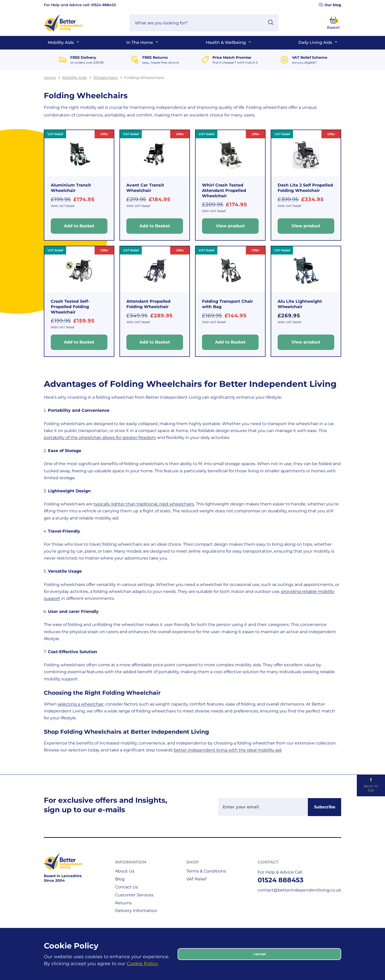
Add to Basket (79, 226)
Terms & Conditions (206, 871)
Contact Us (126, 887)
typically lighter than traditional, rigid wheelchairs (144, 504)
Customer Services (134, 895)
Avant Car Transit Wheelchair (145, 188)
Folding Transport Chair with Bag (227, 304)
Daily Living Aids (315, 42)
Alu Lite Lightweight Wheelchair (300, 304)
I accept (260, 954)
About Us (125, 871)
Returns (123, 903)
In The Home (140, 42)
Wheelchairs (105, 78)
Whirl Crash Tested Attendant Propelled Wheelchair (224, 190)
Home (50, 78)
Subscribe (325, 807)
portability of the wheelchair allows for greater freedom (100, 438)
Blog (120, 879)
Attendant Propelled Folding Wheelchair (148, 304)
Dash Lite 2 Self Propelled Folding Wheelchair (305, 188)
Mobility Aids (61, 42)
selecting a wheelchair (81, 704)
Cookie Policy (142, 964)
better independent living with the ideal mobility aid (228, 750)
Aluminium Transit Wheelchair (71, 188)
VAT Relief (196, 879)
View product (230, 226)
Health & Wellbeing (226, 42)
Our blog (330, 5)
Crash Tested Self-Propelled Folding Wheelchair (70, 307)
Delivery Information (136, 911)
